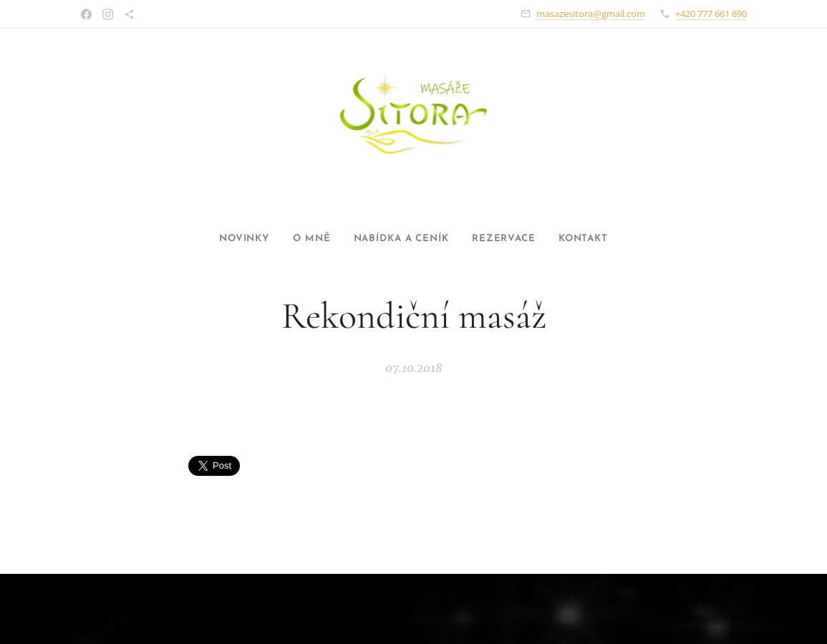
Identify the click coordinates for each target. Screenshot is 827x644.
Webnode (724, 600)
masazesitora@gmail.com (591, 14)
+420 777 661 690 (711, 14)
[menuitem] (228, 239)
